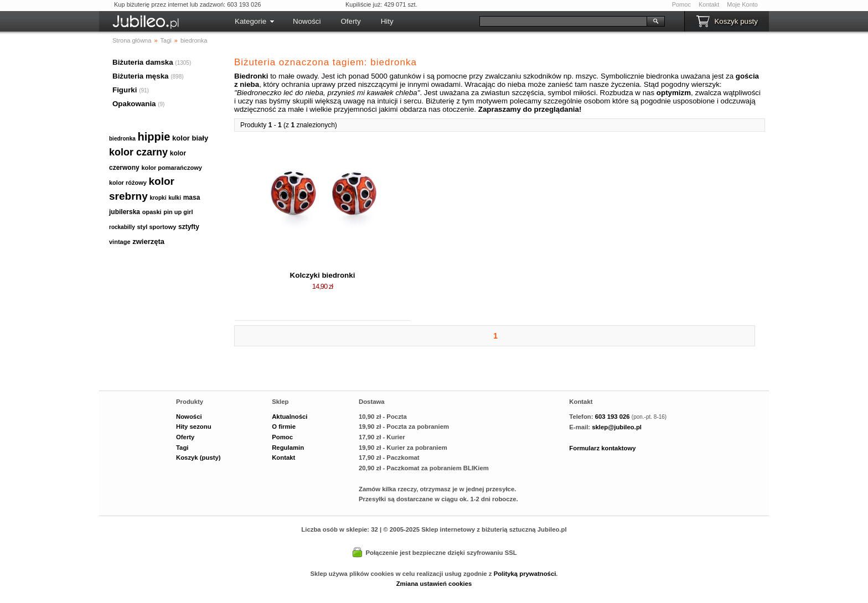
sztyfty (189, 227)
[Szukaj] (563, 21)
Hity (387, 21)
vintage (120, 242)
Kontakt (709, 4)
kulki (175, 198)
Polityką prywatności (525, 574)
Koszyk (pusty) (198, 458)
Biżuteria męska (141, 76)
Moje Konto (742, 4)
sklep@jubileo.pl (617, 427)
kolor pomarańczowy (171, 168)
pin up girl (178, 212)
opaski (152, 212)
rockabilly (122, 227)
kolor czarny (138, 152)
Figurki (125, 90)
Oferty (350, 21)
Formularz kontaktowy (602, 448)
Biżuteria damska (143, 62)
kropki (158, 198)
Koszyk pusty (736, 21)
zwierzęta (148, 241)
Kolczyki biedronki (323, 275)
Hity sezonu (194, 427)
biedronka (122, 139)
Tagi (182, 448)
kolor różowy (128, 183)
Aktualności (290, 417)
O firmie (284, 427)
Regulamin (288, 448)
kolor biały (190, 138)
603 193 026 (613, 417)
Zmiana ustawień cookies (434, 584)
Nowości (307, 21)
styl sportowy (156, 227)
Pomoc (681, 4)
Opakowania (134, 104)
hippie (154, 137)
